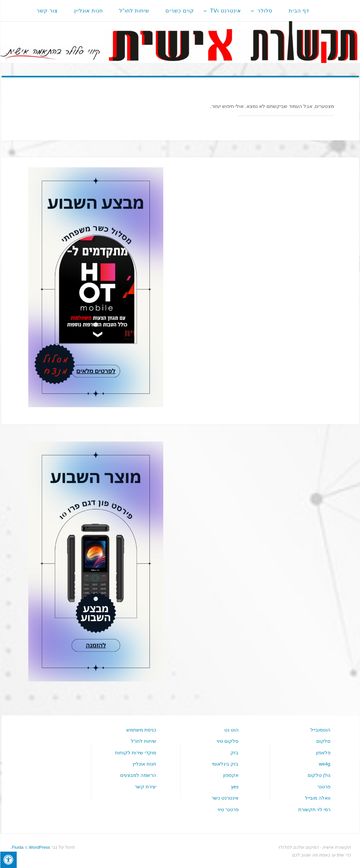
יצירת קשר (145, 786)
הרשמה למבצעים (138, 775)
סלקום (323, 741)
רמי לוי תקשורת (314, 808)
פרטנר (324, 786)
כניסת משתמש (141, 730)
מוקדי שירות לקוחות (135, 752)
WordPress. (30, 846)
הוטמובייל (320, 730)
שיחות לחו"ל (143, 741)
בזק (234, 752)
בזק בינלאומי (225, 763)
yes (234, 786)
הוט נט (231, 730)
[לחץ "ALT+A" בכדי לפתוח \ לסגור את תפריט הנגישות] (8, 860)
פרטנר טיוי (228, 808)
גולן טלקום (319, 775)
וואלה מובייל (317, 797)
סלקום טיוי (227, 741)
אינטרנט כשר (225, 797)
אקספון (230, 775)
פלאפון (323, 752)
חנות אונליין (144, 763)
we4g (324, 763)
